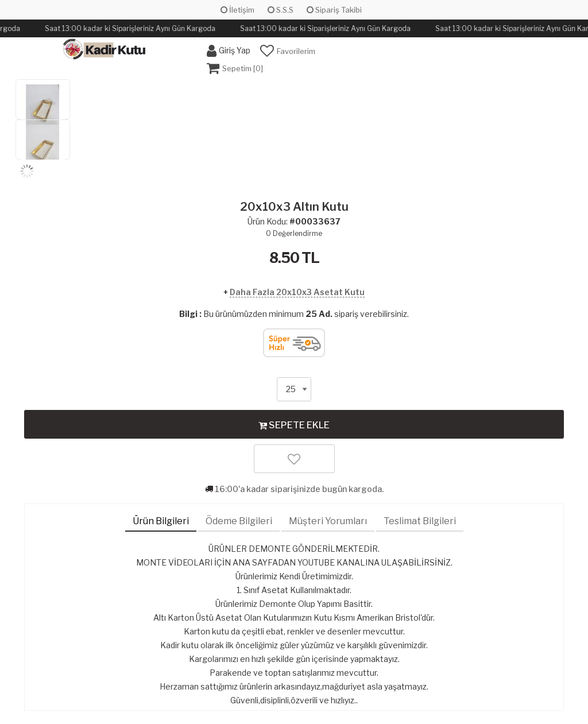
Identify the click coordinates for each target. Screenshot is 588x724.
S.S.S (281, 10)
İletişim (237, 10)
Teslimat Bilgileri (420, 521)
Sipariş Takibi (334, 10)
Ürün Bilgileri (161, 521)
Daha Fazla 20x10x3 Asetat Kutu (297, 292)
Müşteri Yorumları (328, 521)
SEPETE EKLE (294, 425)
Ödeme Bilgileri (239, 521)
